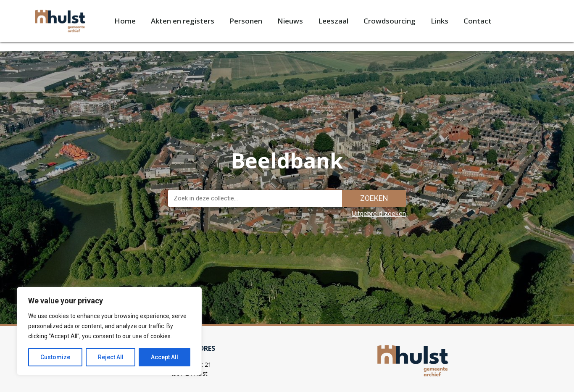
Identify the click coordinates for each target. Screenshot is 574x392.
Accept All (165, 357)
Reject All (111, 357)
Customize (55, 357)
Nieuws (290, 21)
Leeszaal (333, 21)
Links (440, 21)
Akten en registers (183, 21)
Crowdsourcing (390, 21)
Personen (246, 21)
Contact (478, 21)
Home (125, 21)
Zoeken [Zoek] (374, 198)
